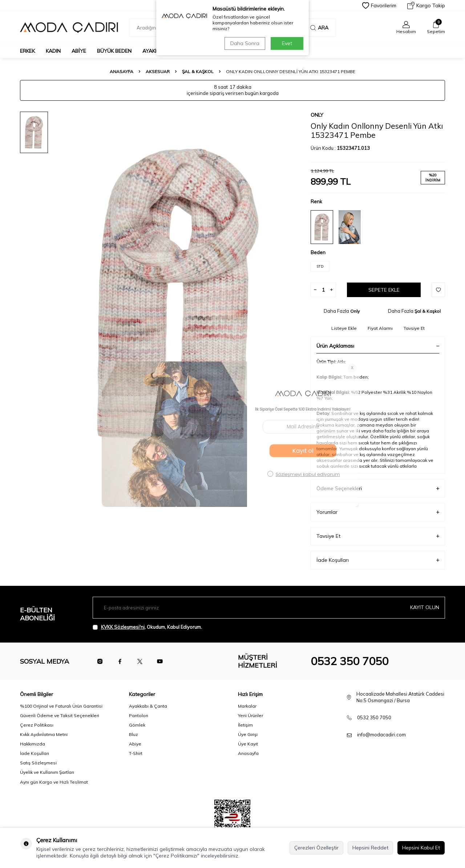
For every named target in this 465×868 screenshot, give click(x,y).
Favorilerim (379, 5)
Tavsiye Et (414, 328)
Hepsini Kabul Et (421, 848)
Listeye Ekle (344, 328)
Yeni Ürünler (250, 715)
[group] (178, 294)
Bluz (134, 734)
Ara (319, 28)
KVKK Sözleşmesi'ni (123, 627)
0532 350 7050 (349, 661)
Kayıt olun (425, 607)
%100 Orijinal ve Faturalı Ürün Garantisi (61, 706)
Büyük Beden (114, 51)
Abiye (79, 51)
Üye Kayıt (248, 744)
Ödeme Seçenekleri (378, 489)
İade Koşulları (378, 560)
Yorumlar (378, 512)
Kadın (53, 51)
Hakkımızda (33, 744)
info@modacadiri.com (381, 735)
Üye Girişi (248, 734)
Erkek (27, 51)
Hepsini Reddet (370, 848)
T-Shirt (136, 753)
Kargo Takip (426, 5)
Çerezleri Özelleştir (316, 848)
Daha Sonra (245, 43)
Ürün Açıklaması (378, 346)
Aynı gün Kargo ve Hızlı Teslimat (54, 782)
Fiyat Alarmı (380, 328)
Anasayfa (122, 71)
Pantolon (139, 715)
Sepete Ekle (384, 290)
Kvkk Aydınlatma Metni (44, 734)
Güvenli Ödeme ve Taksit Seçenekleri (60, 715)
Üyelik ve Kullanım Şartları (47, 772)
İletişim (245, 725)
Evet (287, 43)
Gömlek (137, 725)
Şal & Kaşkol (198, 71)
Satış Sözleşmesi (38, 763)
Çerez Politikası (37, 725)
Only (317, 115)
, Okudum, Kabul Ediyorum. (147, 627)
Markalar (247, 706)
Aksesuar (158, 71)
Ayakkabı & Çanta (148, 706)
